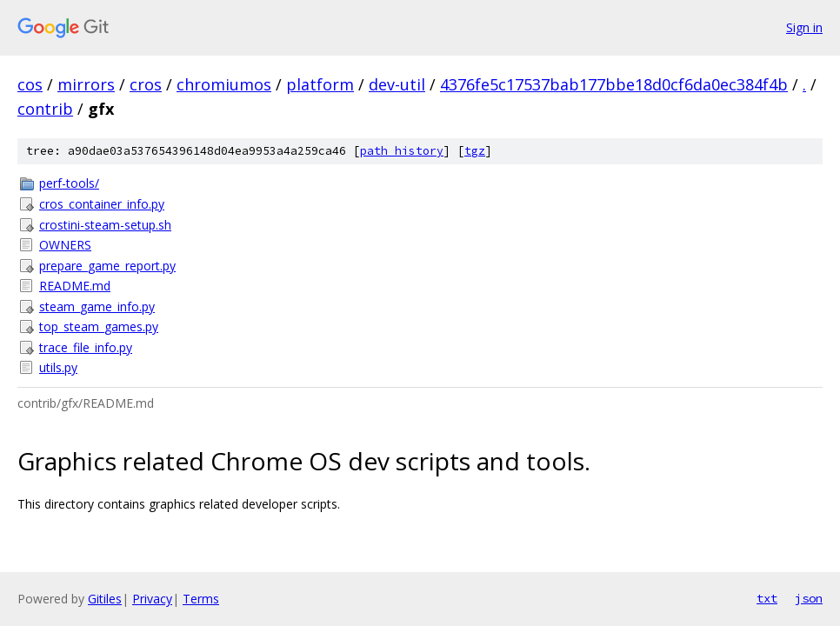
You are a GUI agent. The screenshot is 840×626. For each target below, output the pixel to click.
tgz (475, 151)
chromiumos (224, 84)
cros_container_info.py (102, 204)
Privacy (152, 599)
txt (767, 598)
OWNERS (65, 245)
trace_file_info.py (86, 347)
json (809, 598)
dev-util (397, 84)
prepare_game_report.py (107, 266)
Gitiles (105, 599)
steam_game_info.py (97, 306)
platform (320, 84)
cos (30, 84)
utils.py (58, 367)
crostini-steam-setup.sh (105, 225)
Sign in (804, 27)
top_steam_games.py (99, 326)
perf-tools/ (69, 183)
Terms (201, 599)
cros (146, 84)
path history (402, 151)
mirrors (86, 84)
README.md (75, 286)
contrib (45, 109)
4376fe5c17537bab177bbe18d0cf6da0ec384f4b (614, 84)
